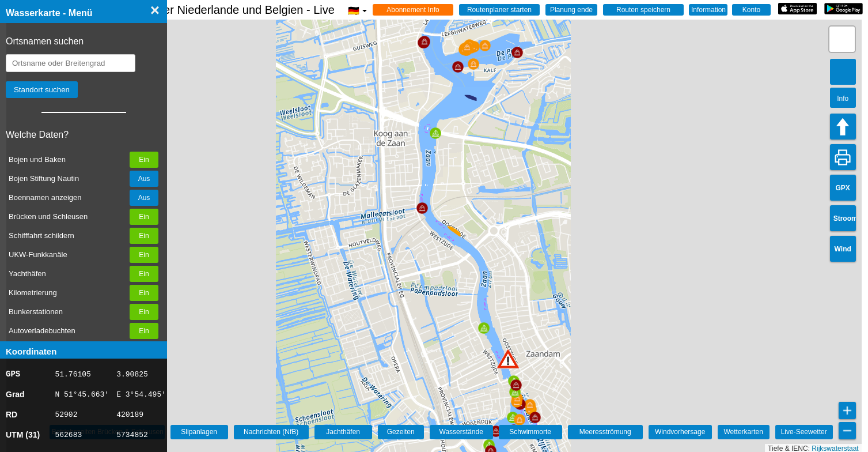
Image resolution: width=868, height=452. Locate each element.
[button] (508, 359)
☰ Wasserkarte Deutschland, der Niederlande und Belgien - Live (192, 10)
